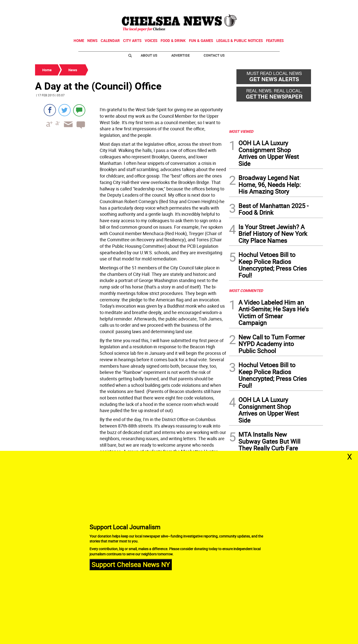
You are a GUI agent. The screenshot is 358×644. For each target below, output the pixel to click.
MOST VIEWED (241, 131)
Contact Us (214, 55)
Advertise (180, 55)
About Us (149, 55)
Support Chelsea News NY (131, 564)
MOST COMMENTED (246, 290)
